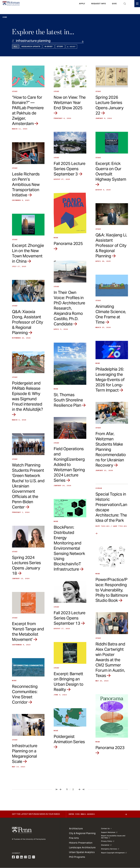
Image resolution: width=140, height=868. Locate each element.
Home (5, 17)
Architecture (76, 828)
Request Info (99, 7)
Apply (82, 7)
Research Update (31, 46)
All (16, 46)
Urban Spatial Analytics (82, 852)
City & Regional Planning (82, 833)
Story (60, 46)
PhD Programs (77, 857)
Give (114, 7)
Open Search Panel (125, 7)
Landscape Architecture (82, 847)
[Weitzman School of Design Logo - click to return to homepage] (14, 7)
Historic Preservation (81, 843)
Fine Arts (74, 838)
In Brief (49, 46)
